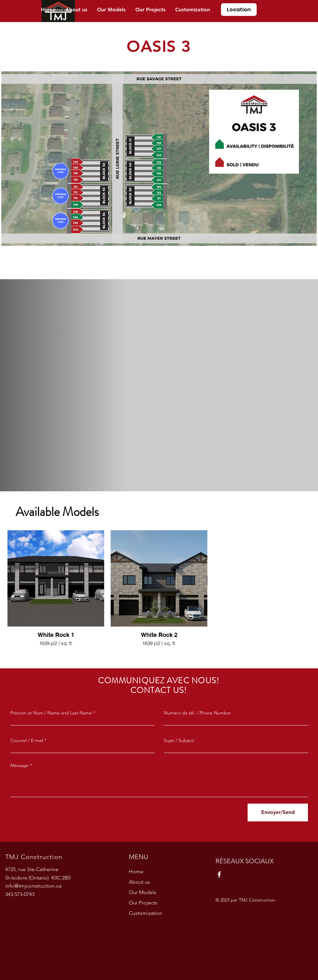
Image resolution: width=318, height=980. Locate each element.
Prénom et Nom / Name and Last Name (51, 713)
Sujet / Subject (179, 740)
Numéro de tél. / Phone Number (197, 713)
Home (136, 872)
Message (19, 765)
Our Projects (143, 903)
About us (139, 882)
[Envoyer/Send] (278, 813)
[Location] (239, 10)
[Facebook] (219, 874)
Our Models (143, 892)
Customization (146, 913)
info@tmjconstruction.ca (33, 886)
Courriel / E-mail (27, 740)
